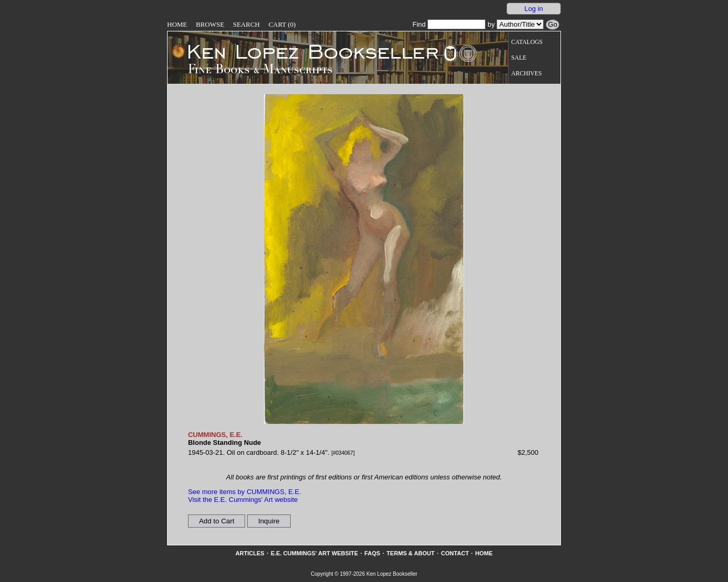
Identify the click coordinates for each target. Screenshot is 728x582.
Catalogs (527, 42)
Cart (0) (282, 24)
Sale (519, 58)
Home (177, 24)
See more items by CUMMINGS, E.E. (245, 492)
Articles (250, 553)
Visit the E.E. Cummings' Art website (243, 500)
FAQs (372, 553)
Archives (526, 74)
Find (449, 24)
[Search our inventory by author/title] (520, 24)
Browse (210, 24)
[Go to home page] (306, 51)
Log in (533, 9)
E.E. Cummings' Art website (315, 553)
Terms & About (411, 553)
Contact (455, 553)
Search (246, 24)
